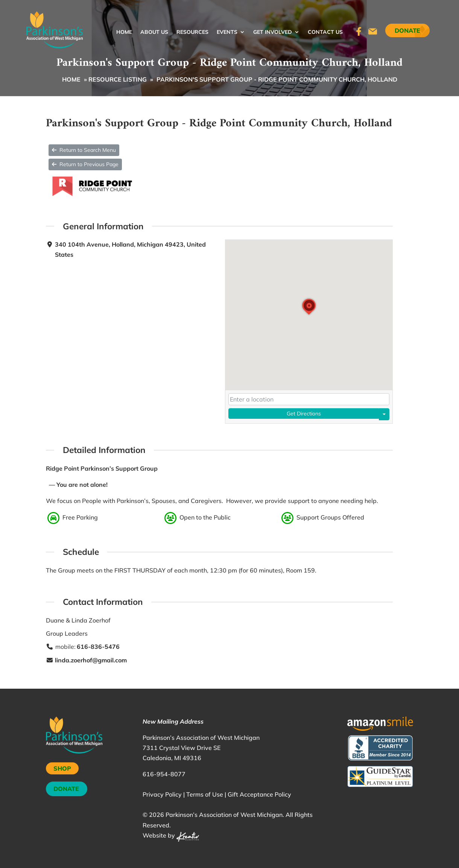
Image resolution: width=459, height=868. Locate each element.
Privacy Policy (162, 794)
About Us (154, 32)
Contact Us (325, 32)
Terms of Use (205, 794)
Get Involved (273, 32)
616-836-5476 (98, 647)
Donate (407, 30)
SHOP (62, 768)
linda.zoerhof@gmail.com (91, 660)
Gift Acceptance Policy (259, 794)
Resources (192, 32)
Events (227, 32)
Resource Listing (118, 79)
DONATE (66, 789)
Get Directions (304, 414)
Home (124, 32)
